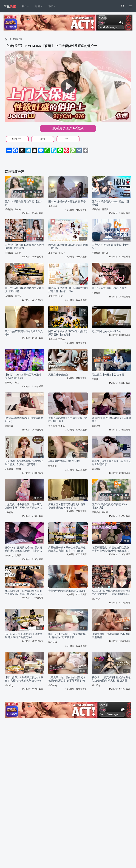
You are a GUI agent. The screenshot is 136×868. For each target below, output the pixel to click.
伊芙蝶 (18, 469)
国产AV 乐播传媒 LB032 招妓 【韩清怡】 (111, 203)
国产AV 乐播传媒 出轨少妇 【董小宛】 (111, 246)
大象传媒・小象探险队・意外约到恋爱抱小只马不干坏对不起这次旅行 (23, 506)
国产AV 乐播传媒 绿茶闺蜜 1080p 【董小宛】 (110, 506)
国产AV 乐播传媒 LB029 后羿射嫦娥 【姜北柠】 (68, 246)
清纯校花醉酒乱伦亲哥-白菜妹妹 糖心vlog (24, 420)
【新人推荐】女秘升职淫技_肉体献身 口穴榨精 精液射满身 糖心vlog (24, 679)
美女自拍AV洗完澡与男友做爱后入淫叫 (24, 333)
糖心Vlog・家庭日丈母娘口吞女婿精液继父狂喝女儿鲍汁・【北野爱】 (23, 549)
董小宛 (18, 209)
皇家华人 (9, 383)
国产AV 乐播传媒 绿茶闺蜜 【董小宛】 (23, 203)
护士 (68, 139)
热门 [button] (52, 6)
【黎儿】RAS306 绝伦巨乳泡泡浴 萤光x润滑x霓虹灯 (23, 376)
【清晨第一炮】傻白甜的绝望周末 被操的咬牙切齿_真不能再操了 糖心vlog (68, 679)
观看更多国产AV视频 (68, 128)
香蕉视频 (53, 426)
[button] (123, 6)
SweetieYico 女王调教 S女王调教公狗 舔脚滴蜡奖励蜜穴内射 (24, 636)
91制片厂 (18, 39)
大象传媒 (9, 469)
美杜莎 (95, 379)
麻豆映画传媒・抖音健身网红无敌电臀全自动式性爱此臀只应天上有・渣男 (110, 549)
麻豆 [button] (25, 6)
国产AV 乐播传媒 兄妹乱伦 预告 (109, 288)
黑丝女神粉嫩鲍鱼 (58, 375)
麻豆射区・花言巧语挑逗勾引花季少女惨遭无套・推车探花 (67, 506)
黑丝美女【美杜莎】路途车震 (108, 375)
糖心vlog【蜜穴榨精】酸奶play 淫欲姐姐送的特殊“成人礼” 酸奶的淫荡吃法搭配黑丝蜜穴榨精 (111, 679)
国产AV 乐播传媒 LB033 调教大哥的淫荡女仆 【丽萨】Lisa (68, 290)
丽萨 (61, 296)
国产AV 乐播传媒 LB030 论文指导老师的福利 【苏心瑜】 (68, 333)
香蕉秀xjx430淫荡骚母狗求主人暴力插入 (111, 420)
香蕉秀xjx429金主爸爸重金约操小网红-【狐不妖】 (68, 420)
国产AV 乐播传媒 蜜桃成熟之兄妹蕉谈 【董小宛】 (24, 290)
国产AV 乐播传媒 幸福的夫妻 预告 (67, 202)
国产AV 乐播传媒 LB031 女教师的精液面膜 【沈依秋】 (24, 246)
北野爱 (18, 555)
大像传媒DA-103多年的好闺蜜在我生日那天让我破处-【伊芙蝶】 (24, 463)
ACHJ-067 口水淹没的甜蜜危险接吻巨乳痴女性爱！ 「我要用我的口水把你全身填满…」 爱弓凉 (111, 593)
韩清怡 (105, 209)
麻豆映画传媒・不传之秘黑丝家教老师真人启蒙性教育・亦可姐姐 (67, 549)
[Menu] (131, 6)
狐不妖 (62, 426)
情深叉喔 (53, 466)
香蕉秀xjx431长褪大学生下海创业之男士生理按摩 (111, 463)
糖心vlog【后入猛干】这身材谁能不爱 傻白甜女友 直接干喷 (68, 636)
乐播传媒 (9, 209)
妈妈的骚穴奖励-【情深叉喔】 (65, 461)
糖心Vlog (9, 426)
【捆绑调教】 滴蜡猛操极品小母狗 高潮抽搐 (111, 636)
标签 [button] (39, 6)
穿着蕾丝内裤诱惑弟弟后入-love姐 (67, 591)
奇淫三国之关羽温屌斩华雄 (107, 331)
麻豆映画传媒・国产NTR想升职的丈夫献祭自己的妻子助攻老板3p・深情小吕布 (23, 593)
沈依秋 (18, 253)
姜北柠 (62, 253)
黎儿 (17, 383)
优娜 (43, 139)
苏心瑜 (62, 339)
